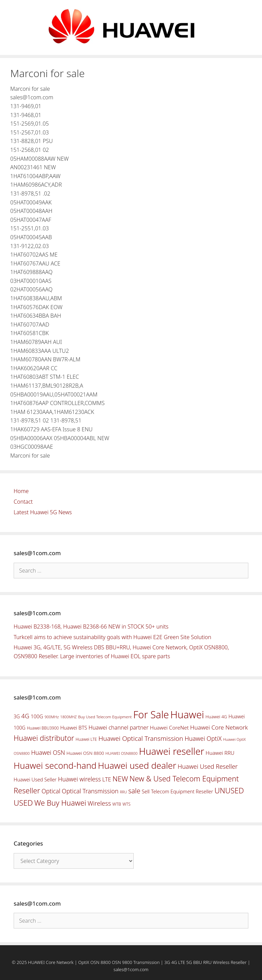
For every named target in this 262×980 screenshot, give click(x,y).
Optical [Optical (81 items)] (51, 791)
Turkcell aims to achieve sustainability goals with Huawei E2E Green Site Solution (112, 637)
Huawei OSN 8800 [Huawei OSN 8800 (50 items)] (85, 753)
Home (21, 491)
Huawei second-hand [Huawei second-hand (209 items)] (55, 765)
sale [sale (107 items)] (134, 791)
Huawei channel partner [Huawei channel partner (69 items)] (118, 727)
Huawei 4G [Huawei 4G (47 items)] (216, 717)
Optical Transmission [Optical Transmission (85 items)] (90, 791)
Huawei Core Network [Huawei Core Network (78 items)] (219, 727)
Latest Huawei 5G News (43, 512)
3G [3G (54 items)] (17, 716)
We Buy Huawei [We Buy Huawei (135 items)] (60, 803)
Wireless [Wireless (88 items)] (99, 803)
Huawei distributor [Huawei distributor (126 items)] (44, 738)
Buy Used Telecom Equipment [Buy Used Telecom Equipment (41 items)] (105, 717)
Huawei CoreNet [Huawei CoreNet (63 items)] (170, 728)
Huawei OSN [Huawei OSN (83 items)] (48, 752)
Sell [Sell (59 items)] (145, 791)
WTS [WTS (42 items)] (126, 804)
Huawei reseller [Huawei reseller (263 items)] (171, 751)
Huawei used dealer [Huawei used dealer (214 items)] (137, 766)
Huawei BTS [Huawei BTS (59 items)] (74, 727)
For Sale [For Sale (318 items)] (151, 714)
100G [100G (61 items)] (37, 716)
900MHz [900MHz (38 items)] (52, 717)
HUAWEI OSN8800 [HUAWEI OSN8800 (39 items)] (121, 753)
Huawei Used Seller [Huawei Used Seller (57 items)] (35, 780)
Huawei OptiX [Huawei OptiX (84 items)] (203, 738)
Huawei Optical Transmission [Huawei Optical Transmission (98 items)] (141, 738)
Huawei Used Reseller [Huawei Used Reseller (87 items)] (208, 766)
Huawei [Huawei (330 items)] (187, 715)
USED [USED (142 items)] (23, 803)
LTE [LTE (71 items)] (107, 779)
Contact (23, 502)
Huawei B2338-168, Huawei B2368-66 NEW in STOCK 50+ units (91, 626)
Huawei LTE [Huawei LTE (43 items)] (86, 739)
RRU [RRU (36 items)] (123, 792)
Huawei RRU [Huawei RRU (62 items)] (220, 753)
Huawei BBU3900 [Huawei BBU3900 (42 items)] (43, 728)
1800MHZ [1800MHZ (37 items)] (68, 717)
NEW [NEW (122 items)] (120, 779)
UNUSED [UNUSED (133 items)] (229, 790)
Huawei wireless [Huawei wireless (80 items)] (79, 779)
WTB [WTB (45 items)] (117, 804)
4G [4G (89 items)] (25, 716)
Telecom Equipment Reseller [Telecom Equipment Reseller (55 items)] (182, 791)
